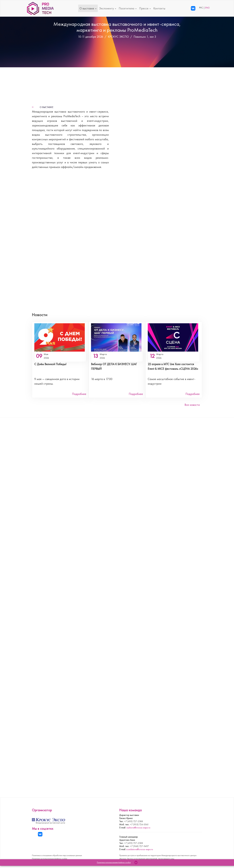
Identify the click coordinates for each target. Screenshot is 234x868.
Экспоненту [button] (108, 8)
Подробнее (79, 394)
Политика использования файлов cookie (50, 859)
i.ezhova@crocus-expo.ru (138, 828)
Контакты (159, 8)
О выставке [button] (88, 8)
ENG (207, 8)
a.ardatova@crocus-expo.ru (140, 849)
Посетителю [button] (128, 8)
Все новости (192, 405)
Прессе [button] (145, 8)
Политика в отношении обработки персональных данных (57, 855)
